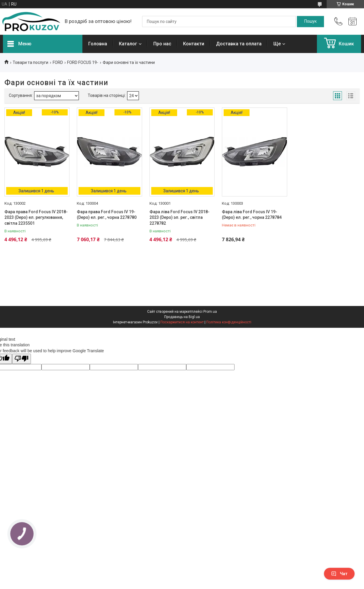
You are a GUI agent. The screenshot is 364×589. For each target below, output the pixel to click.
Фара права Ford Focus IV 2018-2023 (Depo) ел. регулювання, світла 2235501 (36, 217)
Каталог (128, 44)
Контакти (194, 44)
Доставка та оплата (239, 44)
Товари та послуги (30, 62)
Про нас (162, 44)
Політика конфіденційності (229, 322)
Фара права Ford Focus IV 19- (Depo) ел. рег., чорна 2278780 (107, 215)
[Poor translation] (21, 359)
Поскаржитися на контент (182, 322)
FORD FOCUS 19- (83, 62)
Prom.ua (210, 312)
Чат (339, 574)
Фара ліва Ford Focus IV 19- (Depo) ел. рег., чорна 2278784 (252, 215)
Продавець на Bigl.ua (182, 317)
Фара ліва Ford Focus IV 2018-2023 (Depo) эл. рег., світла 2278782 (179, 217)
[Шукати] (310, 21)
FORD (58, 62)
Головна (98, 44)
